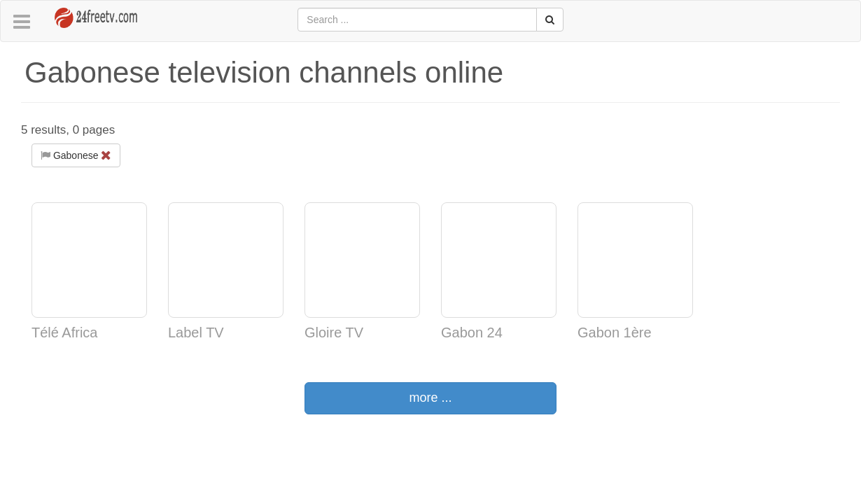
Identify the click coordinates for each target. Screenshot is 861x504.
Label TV (196, 332)
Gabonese (76, 155)
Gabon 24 (472, 332)
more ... (430, 398)
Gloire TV (334, 332)
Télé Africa (64, 332)
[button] (22, 22)
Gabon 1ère (615, 332)
